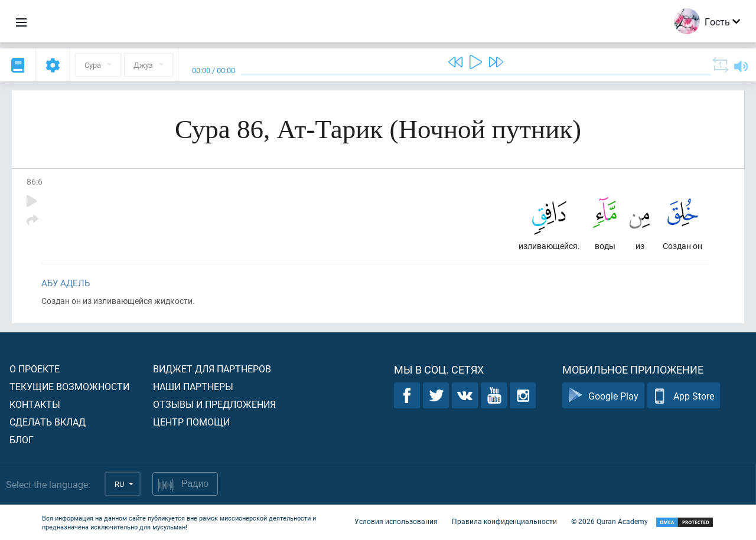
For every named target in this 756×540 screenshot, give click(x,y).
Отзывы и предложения (214, 404)
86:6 (35, 181)
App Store (684, 396)
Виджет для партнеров (212, 369)
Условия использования (396, 521)
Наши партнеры (193, 386)
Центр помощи (191, 422)
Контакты (35, 404)
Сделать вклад (48, 422)
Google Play (603, 396)
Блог (22, 439)
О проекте (35, 369)
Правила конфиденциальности (504, 521)
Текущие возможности (69, 386)
